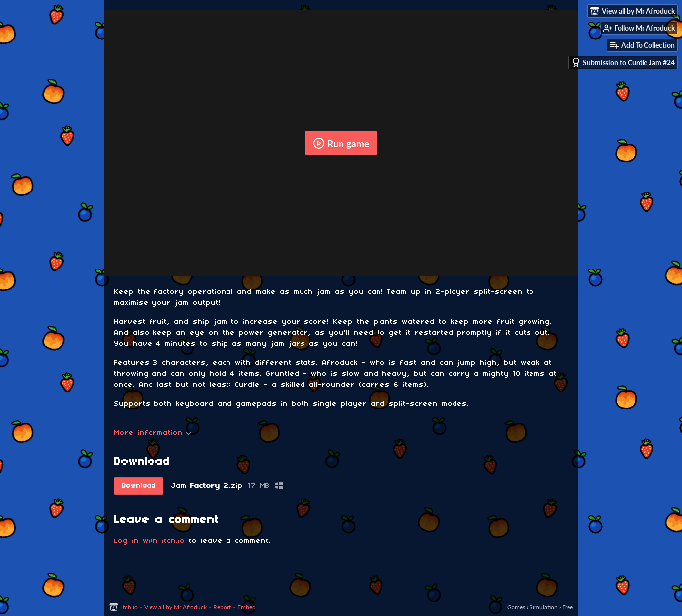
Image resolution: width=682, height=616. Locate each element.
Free (568, 607)
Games (516, 607)
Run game (341, 143)
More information (153, 433)
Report (222, 607)
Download (139, 486)
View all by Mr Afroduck (175, 607)
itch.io (130, 607)
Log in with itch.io (150, 541)
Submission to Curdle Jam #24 (623, 62)
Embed (246, 607)
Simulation (544, 607)
